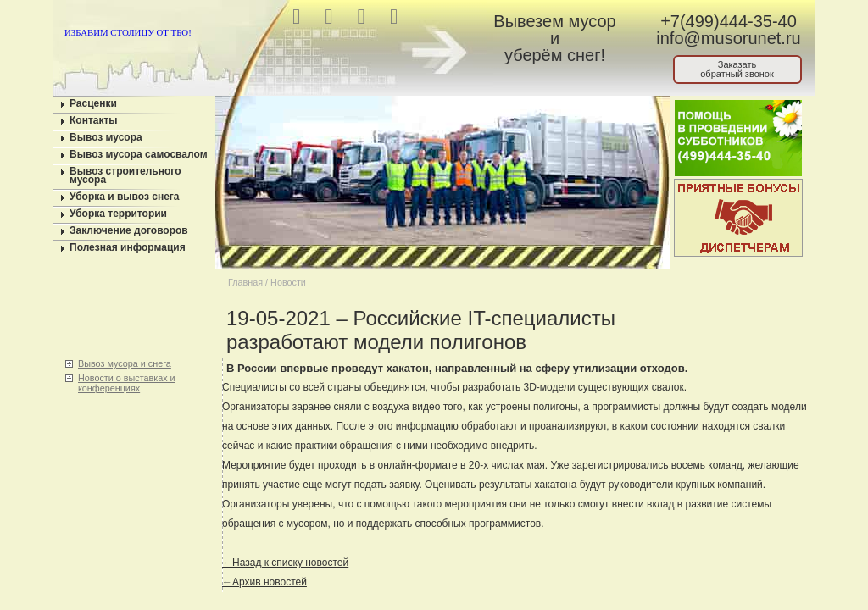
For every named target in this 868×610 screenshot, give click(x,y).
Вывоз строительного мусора (125, 175)
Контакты (94, 120)
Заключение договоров (129, 230)
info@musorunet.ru (728, 38)
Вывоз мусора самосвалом (139, 154)
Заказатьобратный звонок (737, 69)
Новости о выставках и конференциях (127, 383)
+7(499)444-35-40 (729, 21)
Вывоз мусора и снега (125, 363)
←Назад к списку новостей (285, 563)
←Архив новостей (264, 582)
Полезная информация (128, 247)
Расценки (93, 103)
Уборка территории (118, 213)
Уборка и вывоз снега (125, 197)
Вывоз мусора (106, 137)
